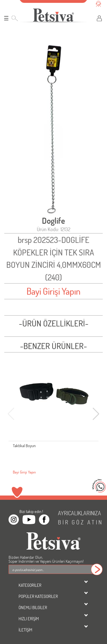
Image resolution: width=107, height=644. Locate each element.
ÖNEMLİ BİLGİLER (33, 607)
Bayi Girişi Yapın (53, 291)
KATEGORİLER (30, 585)
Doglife (53, 221)
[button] (96, 414)
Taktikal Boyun (24, 446)
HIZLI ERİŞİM (29, 619)
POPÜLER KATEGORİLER (38, 596)
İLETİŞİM (25, 630)
